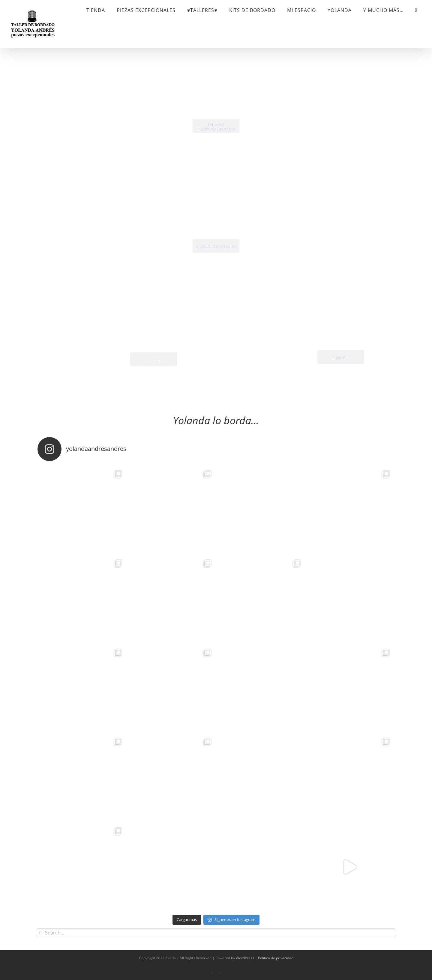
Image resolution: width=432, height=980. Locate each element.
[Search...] (216, 933)
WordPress (245, 958)
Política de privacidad (276, 958)
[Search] (40, 933)
